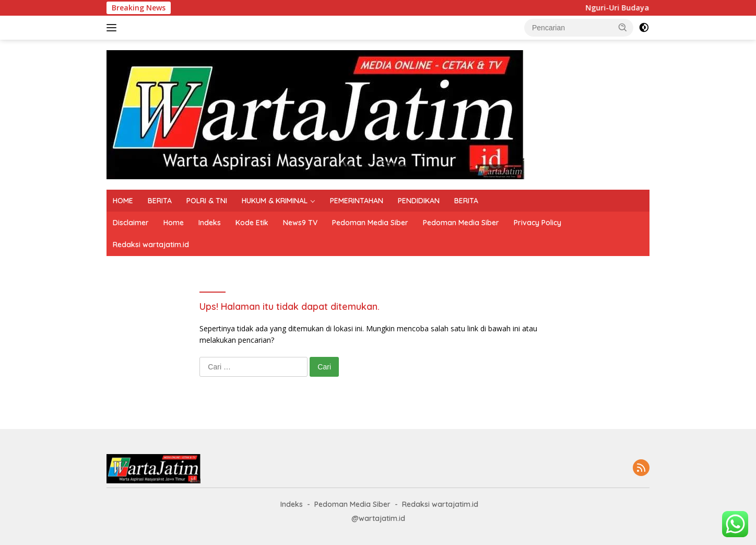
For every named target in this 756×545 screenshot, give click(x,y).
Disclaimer (131, 223)
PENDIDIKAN (419, 201)
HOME (123, 201)
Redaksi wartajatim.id (151, 245)
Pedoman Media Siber (370, 223)
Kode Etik (252, 223)
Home (174, 223)
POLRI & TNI (207, 201)
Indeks (210, 223)
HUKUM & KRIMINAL (275, 201)
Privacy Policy (538, 223)
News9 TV (300, 223)
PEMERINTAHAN (357, 201)
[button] (623, 27)
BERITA (160, 201)
